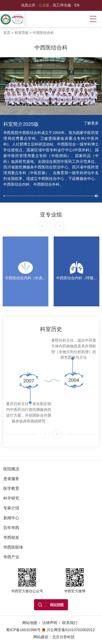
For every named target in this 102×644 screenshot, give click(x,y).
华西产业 (11, 557)
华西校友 (11, 537)
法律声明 (50, 623)
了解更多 (91, 123)
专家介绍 (11, 508)
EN (77, 5)
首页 (7, 33)
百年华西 (11, 528)
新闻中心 (11, 518)
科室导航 (22, 33)
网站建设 (41, 637)
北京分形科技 (63, 637)
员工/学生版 (62, 5)
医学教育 (11, 488)
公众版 (44, 5)
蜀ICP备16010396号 (23, 630)
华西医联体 (13, 547)
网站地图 (30, 623)
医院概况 (11, 469)
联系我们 (70, 623)
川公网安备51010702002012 (68, 630)
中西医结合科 (43, 33)
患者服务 (11, 479)
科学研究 (11, 498)
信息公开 (28, 5)
